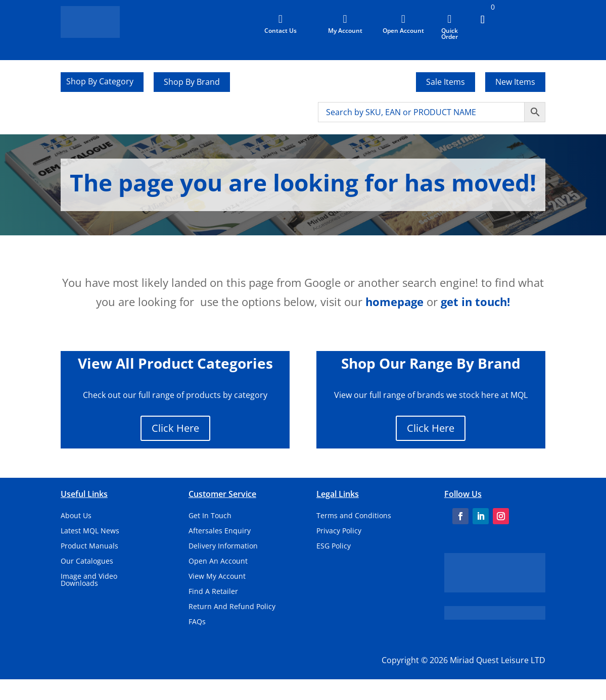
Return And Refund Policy (232, 607)
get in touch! (475, 302)
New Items (515, 82)
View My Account (217, 577)
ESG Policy (334, 546)
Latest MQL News (90, 531)
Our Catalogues (87, 562)
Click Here (175, 428)
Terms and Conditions (354, 516)
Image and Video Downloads (89, 580)
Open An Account (218, 562)
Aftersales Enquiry (220, 531)
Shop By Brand (192, 82)
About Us (76, 516)
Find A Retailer (213, 592)
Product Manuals (89, 546)
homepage (394, 302)
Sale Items (446, 82)
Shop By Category (100, 82)
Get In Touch (210, 516)
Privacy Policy (339, 531)
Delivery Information (223, 546)
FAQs (197, 622)
